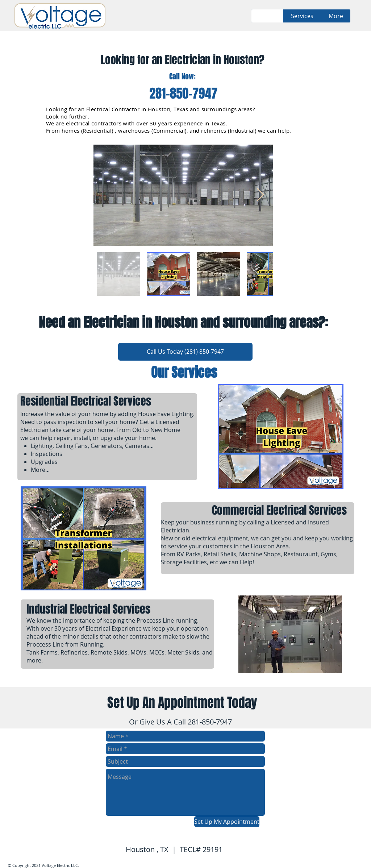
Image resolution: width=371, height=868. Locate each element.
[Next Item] (260, 195)
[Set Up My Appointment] (227, 822)
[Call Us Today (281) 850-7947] (185, 352)
